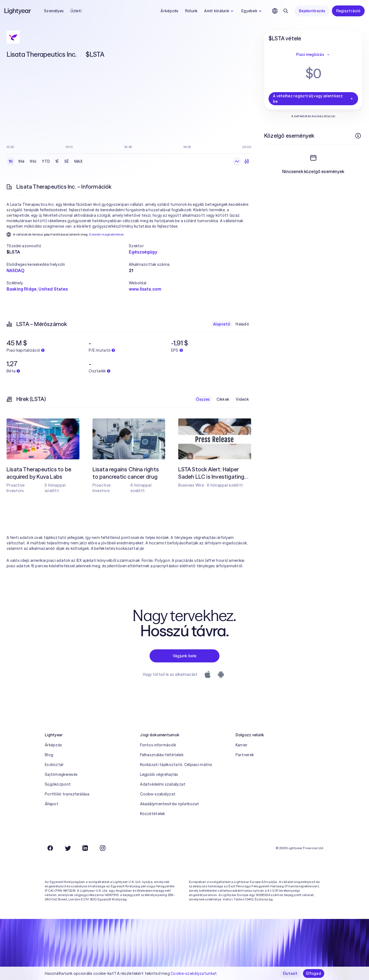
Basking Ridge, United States (37, 289)
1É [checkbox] (57, 161)
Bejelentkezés (312, 11)
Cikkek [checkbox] (223, 399)
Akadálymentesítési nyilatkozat (169, 804)
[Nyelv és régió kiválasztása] (275, 11)
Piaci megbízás (313, 55)
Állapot (52, 804)
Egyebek (252, 11)
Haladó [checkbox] (242, 324)
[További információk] (358, 136)
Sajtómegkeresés (61, 774)
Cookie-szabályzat (158, 794)
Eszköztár (54, 765)
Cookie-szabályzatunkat (194, 973)
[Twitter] (68, 848)
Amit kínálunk (219, 11)
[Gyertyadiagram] (247, 161)
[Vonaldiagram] (237, 161)
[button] (68, 246)
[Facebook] (50, 848)
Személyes (54, 11)
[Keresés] (286, 11)
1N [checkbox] (11, 161)
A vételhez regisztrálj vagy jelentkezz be (313, 99)
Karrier (242, 745)
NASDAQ (15, 270)
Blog (49, 755)
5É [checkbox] (67, 161)
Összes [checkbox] (203, 399)
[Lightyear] (18, 11)
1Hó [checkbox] (33, 161)
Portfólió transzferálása (67, 794)
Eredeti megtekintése (106, 234)
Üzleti (76, 11)
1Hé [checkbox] (21, 161)
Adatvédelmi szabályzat (163, 784)
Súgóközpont (58, 784)
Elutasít (290, 973)
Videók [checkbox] (242, 399)
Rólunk (191, 11)
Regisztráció (348, 11)
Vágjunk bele (184, 656)
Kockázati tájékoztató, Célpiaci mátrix (176, 765)
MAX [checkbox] (78, 161)
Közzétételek (152, 814)
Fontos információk (158, 745)
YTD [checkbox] (46, 161)
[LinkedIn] (85, 848)
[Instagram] (103, 848)
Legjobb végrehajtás (159, 774)
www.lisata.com (145, 289)
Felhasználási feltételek (162, 755)
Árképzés (169, 11)
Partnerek (245, 755)
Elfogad (314, 973)
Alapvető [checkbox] (222, 324)
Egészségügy (143, 252)
